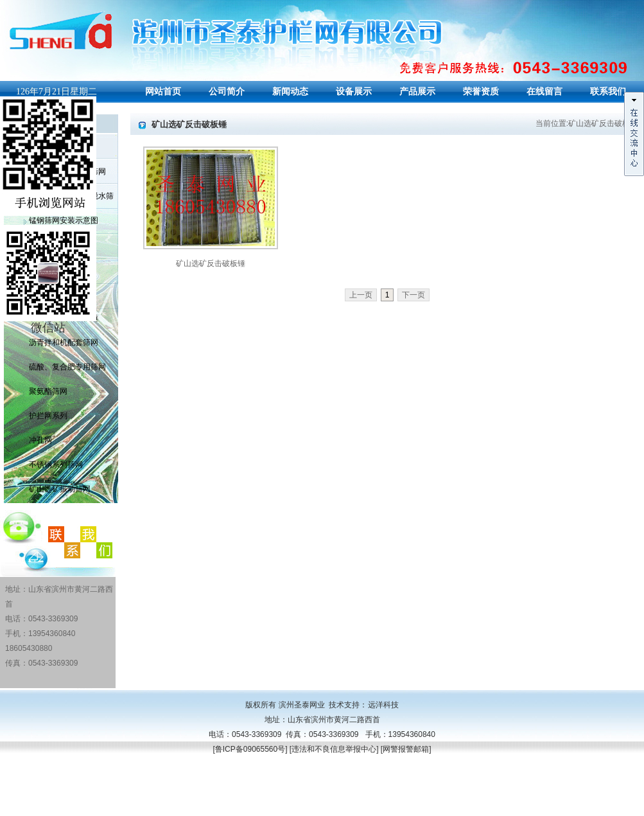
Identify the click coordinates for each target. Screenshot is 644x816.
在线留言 (544, 92)
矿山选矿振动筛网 (60, 489)
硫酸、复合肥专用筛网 (67, 367)
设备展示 (354, 92)
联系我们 (608, 92)
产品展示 (417, 92)
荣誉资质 (481, 92)
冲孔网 (40, 440)
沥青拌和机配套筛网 (64, 342)
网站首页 (163, 92)
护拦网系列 (48, 416)
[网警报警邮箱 (405, 749)
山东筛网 (54, 808)
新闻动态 (290, 92)
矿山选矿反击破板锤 (211, 263)
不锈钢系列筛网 (56, 465)
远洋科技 (383, 705)
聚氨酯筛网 (48, 391)
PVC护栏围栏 (93, 808)
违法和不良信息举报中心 (334, 749)
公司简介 (227, 92)
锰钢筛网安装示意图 (64, 220)
